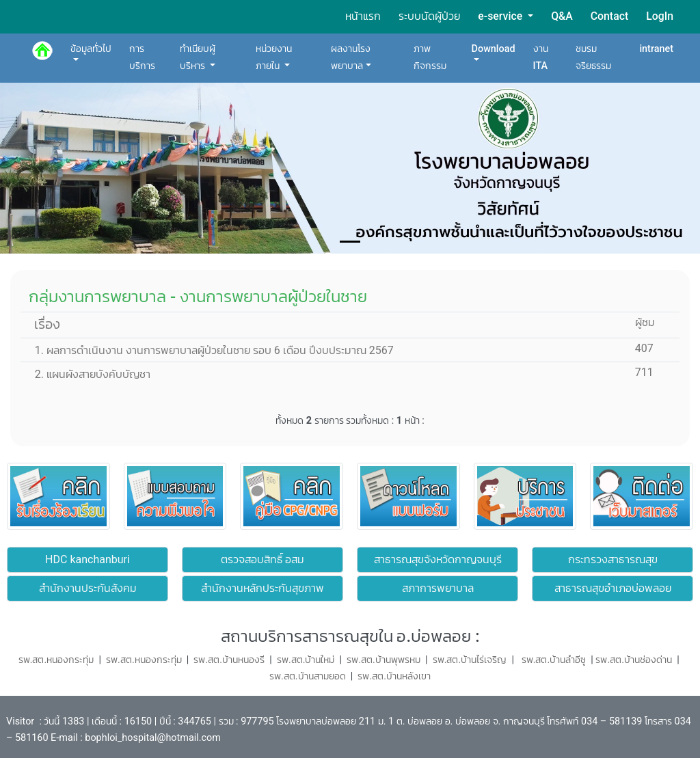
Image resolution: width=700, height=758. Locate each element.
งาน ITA (541, 57)
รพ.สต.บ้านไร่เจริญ (470, 660)
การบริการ (142, 57)
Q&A (562, 16)
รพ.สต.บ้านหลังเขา (394, 676)
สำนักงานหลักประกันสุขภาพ (262, 588)
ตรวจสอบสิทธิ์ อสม (263, 559)
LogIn (660, 16)
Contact (609, 16)
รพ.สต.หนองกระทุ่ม (56, 660)
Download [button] (494, 49)
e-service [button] (501, 16)
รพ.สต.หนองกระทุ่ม (144, 660)
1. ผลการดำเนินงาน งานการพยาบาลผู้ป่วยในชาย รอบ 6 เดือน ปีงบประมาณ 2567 (209, 350)
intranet (656, 49)
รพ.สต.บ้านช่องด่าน (634, 660)
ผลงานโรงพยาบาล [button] (351, 57)
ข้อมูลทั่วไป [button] (91, 49)
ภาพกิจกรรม (430, 57)
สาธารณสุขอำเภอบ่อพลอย (613, 588)
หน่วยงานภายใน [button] (274, 57)
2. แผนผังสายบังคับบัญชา (87, 374)
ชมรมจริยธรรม (593, 57)
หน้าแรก (363, 16)
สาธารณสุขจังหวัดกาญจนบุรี (438, 559)
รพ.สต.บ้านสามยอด (308, 676)
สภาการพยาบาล (438, 588)
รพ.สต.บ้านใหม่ (306, 660)
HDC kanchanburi (87, 559)
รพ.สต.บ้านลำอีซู (552, 660)
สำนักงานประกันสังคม (88, 588)
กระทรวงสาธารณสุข (613, 559)
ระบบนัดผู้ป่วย (429, 16)
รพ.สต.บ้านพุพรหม (383, 660)
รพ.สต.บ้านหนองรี (230, 660)
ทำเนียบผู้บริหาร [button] (198, 57)
